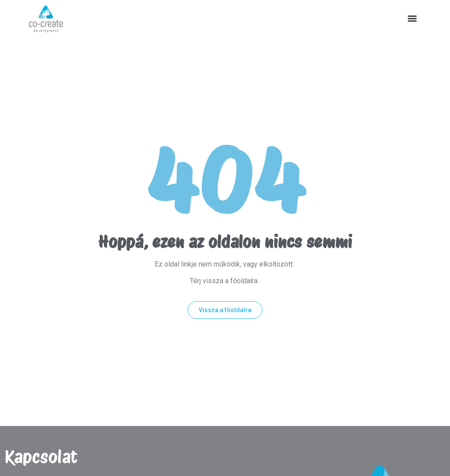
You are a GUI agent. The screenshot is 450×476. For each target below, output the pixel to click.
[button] (412, 19)
